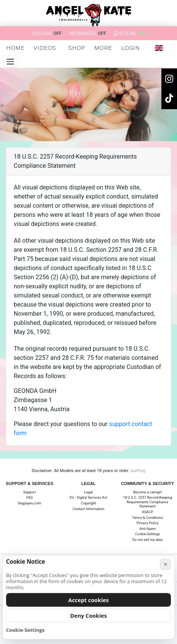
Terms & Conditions (147, 518)
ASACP (148, 512)
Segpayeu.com (29, 503)
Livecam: (47, 33)
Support (29, 492)
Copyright (89, 503)
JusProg (137, 471)
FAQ (29, 497)
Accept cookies (88, 600)
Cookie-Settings (147, 534)
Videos (45, 48)
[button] (159, 48)
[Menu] (10, 62)
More (103, 48)
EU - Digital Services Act (88, 497)
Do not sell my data (148, 540)
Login (130, 48)
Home (15, 48)
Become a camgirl (147, 492)
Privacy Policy (148, 523)
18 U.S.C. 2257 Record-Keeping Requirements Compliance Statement (147, 502)
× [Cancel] (166, 564)
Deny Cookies (88, 616)
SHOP (77, 48)
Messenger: (88, 33)
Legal (88, 492)
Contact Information (89, 509)
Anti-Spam (147, 529)
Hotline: (129, 33)
